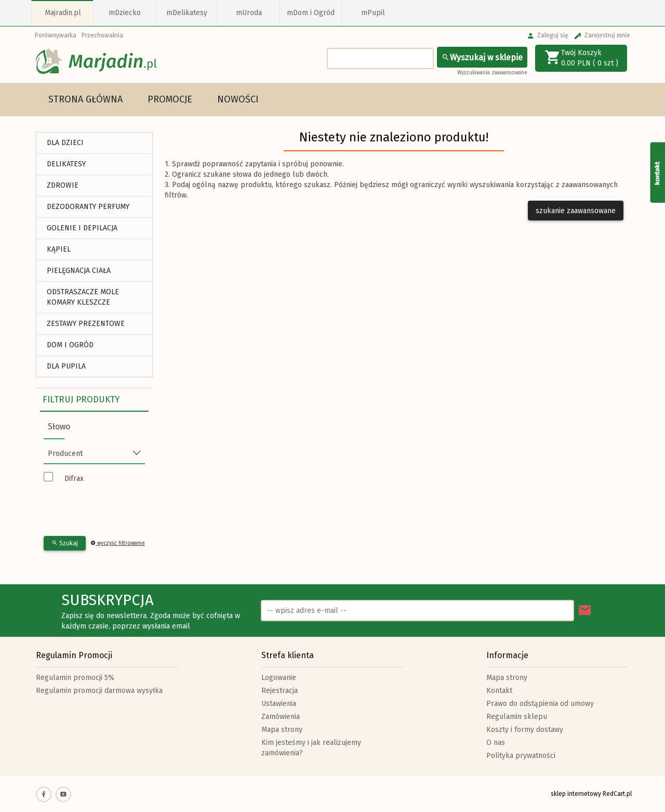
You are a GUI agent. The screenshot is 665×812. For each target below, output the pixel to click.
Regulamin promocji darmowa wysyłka (99, 691)
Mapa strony (282, 730)
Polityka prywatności (521, 756)
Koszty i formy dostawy (525, 730)
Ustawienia (279, 704)
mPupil (373, 13)
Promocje (170, 99)
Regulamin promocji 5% (75, 678)
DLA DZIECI (65, 143)
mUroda (249, 13)
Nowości (238, 99)
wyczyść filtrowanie (118, 543)
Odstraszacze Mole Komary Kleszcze (83, 297)
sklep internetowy (576, 794)
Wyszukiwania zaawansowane (492, 73)
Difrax (74, 479)
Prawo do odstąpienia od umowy (540, 704)
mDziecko (125, 13)
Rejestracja (280, 691)
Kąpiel (59, 249)
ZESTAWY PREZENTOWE (86, 324)
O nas (496, 743)
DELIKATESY (66, 164)
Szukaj (65, 543)
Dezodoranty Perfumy (88, 207)
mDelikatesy (187, 13)
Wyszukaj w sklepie (482, 57)
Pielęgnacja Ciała (79, 271)
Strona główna (85, 99)
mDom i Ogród (311, 13)
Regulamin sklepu (517, 717)
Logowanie (279, 678)
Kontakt (499, 691)
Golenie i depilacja (82, 228)
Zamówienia (281, 717)
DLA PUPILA (66, 366)
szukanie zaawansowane (576, 211)
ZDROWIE (63, 185)
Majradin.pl (63, 13)
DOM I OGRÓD (70, 345)
